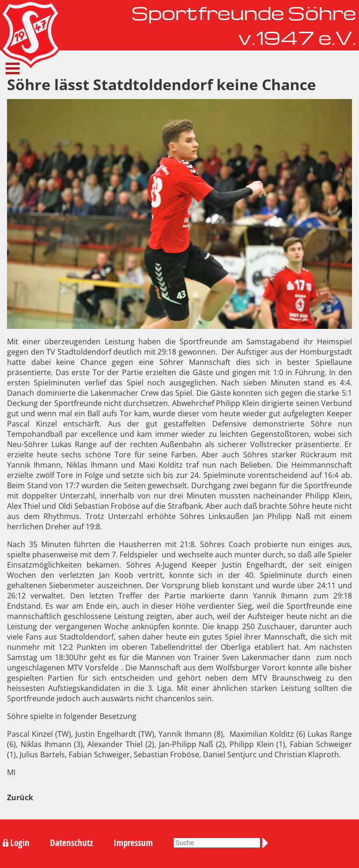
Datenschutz (72, 843)
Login (20, 843)
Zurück (20, 797)
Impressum (133, 843)
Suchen (267, 843)
